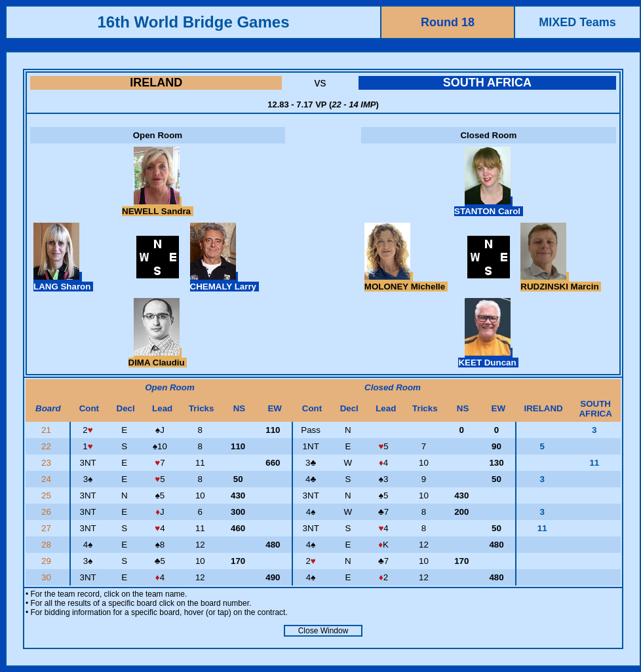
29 (48, 561)
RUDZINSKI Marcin (561, 282)
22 (48, 446)
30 (48, 577)
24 (48, 479)
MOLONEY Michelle (406, 282)
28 (48, 545)
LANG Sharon (63, 282)
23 (48, 463)
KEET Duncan (488, 358)
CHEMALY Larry (224, 282)
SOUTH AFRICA (487, 83)
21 (48, 430)
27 (48, 528)
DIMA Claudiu (158, 358)
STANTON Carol (489, 206)
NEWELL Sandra (158, 206)
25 (48, 495)
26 (48, 512)
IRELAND (156, 83)
